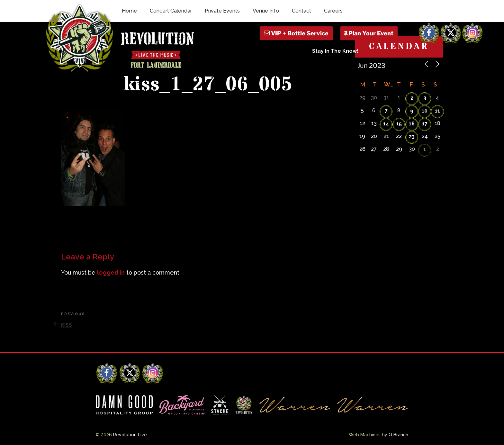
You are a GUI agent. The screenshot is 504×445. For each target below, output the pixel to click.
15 (399, 124)
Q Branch (398, 435)
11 (437, 111)
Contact (301, 11)
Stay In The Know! (335, 51)
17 (425, 124)
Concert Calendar (171, 11)
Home (129, 11)
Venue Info (266, 11)
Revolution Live (130, 435)
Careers (333, 11)
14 (386, 124)
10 (425, 111)
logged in (111, 272)
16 (412, 124)
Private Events (222, 11)
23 (412, 136)
